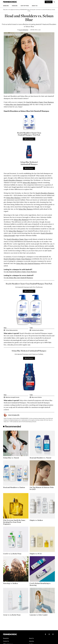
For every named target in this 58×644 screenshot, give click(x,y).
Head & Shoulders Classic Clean (17, 239)
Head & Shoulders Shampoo (13, 180)
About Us (35, 6)
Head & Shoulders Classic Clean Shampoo (40, 102)
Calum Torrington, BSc (14, 415)
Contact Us (6, 641)
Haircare (15, 6)
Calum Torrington (23, 30)
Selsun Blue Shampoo (30, 183)
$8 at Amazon (29, 168)
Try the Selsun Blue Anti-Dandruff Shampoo (18, 278)
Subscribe (49, 2)
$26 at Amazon (29, 139)
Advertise (31, 641)
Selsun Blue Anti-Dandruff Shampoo (17, 104)
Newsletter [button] (6, 638)
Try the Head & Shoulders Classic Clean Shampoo (20, 272)
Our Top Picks (25, 6)
